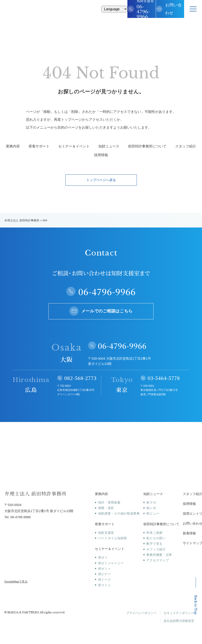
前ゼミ (103, 557)
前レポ (151, 508)
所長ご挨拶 (154, 533)
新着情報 (189, 533)
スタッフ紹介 (186, 146)
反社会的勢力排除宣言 (179, 621)
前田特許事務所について (147, 146)
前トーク (105, 579)
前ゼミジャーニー (111, 563)
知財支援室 (106, 533)
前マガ (151, 502)
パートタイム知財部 (113, 538)
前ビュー (153, 513)
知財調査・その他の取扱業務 (119, 513)
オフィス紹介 (156, 549)
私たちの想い (156, 538)
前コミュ (105, 585)
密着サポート (39, 146)
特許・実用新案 (109, 502)
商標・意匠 (106, 508)
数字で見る (154, 544)
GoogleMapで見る (16, 582)
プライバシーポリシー (141, 613)
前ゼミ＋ (105, 569)
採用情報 (101, 155)
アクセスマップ (158, 560)
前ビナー (105, 574)
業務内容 (13, 146)
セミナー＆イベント (74, 146)
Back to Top (196, 596)
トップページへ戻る (101, 180)
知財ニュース (109, 146)
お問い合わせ (174, 9)
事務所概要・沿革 (159, 555)
